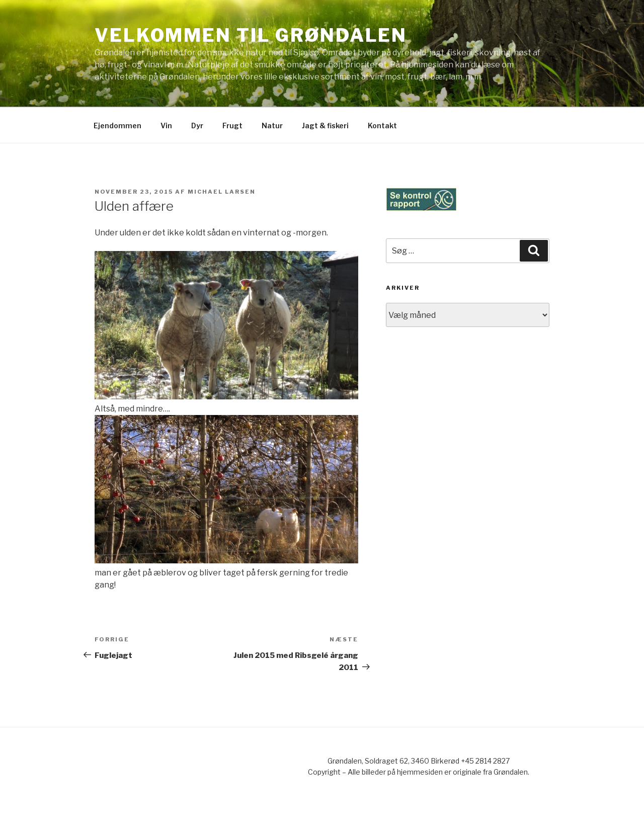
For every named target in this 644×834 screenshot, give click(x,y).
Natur (272, 126)
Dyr (197, 126)
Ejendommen (117, 126)
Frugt (232, 126)
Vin (166, 126)
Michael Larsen (222, 192)
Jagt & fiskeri (325, 126)
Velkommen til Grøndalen (251, 35)
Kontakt (382, 126)
